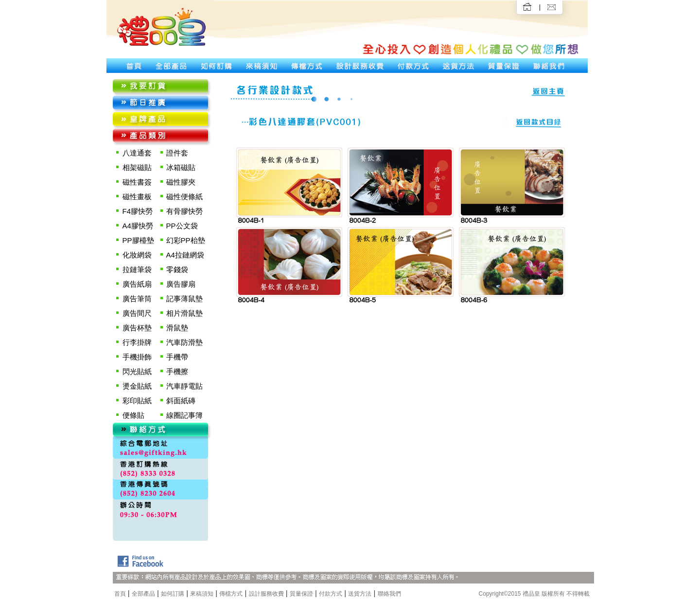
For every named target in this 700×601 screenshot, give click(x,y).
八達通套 (137, 153)
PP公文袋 (182, 226)
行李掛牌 (137, 342)
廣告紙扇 (137, 284)
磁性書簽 (137, 182)
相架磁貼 (137, 167)
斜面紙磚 (181, 401)
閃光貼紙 (137, 371)
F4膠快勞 (138, 211)
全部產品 (143, 594)
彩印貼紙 (137, 401)
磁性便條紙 (184, 197)
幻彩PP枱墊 (186, 240)
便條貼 (133, 415)
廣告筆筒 (137, 299)
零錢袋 (177, 269)
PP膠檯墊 (138, 240)
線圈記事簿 (184, 415)
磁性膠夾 (181, 182)
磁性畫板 (137, 197)
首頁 (120, 594)
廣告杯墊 (137, 328)
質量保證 (301, 594)
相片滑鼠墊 (184, 313)
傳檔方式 (231, 594)
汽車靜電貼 (184, 386)
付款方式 (331, 594)
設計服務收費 (266, 594)
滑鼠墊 (177, 328)
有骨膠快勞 (184, 211)
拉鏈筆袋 (137, 269)
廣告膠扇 (181, 284)
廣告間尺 (137, 313)
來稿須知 (202, 594)
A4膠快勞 (138, 226)
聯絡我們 (389, 594)
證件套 (177, 153)
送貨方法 (360, 594)
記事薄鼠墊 (184, 299)
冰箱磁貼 (181, 167)
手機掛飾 (137, 357)
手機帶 (177, 357)
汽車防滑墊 (184, 342)
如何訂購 (173, 594)
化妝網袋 (137, 255)
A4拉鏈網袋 (185, 255)
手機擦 (177, 371)
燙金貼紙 (137, 386)
